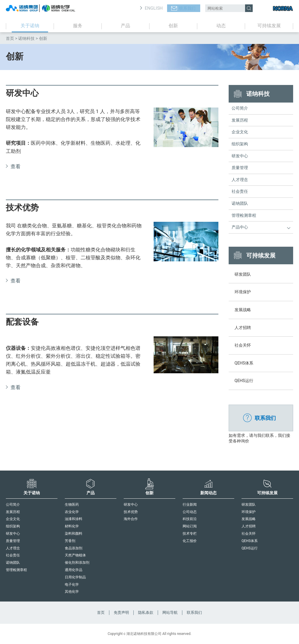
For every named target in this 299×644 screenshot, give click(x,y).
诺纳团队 (240, 203)
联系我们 (187, 8)
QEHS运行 (250, 548)
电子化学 (72, 585)
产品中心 (240, 227)
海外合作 (131, 519)
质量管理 (240, 168)
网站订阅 (190, 526)
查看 (16, 166)
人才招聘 (249, 526)
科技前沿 (190, 519)
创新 (173, 26)
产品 (125, 26)
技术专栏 (190, 534)
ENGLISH (154, 8)
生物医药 (72, 505)
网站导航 (170, 613)
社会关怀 (249, 534)
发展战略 (249, 519)
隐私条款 (146, 613)
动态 (221, 26)
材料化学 (72, 526)
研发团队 (249, 505)
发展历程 (240, 120)
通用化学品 (74, 570)
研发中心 (240, 156)
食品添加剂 (74, 548)
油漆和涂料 (74, 519)
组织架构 (240, 144)
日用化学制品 (75, 577)
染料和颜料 (74, 534)
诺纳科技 (26, 38)
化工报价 (190, 541)
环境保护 (249, 512)
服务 (78, 26)
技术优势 (131, 512)
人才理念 (240, 180)
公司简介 (240, 108)
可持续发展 (269, 26)
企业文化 (240, 132)
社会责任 (240, 191)
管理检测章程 (244, 215)
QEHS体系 (250, 541)
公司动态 (190, 512)
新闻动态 (208, 487)
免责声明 (121, 613)
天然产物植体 (75, 555)
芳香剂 (70, 541)
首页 (10, 38)
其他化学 (72, 592)
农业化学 (72, 512)
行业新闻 (190, 505)
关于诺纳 (30, 26)
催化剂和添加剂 (77, 563)
